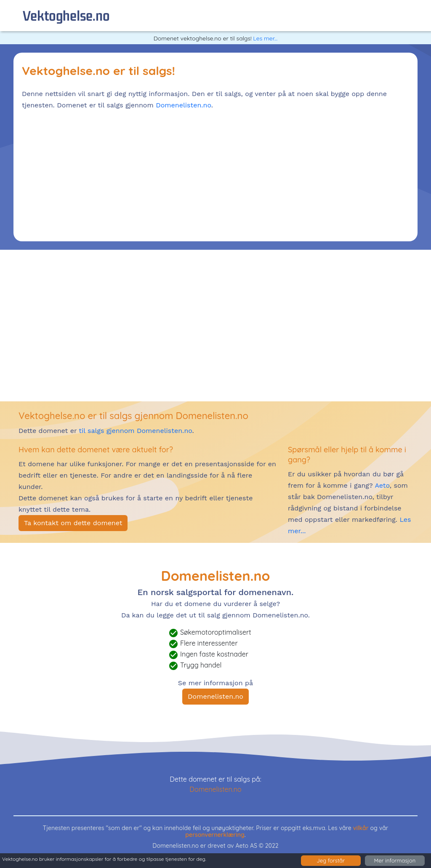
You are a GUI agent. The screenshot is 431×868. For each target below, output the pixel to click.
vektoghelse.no (66, 15)
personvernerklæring (215, 835)
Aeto (381, 485)
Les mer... (265, 38)
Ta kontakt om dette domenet (73, 523)
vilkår (361, 828)
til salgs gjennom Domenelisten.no (135, 431)
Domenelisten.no (184, 105)
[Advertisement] (215, 174)
